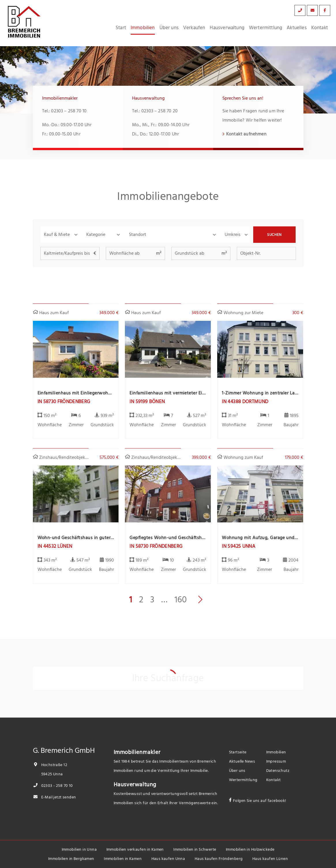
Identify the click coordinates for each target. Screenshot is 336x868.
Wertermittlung (265, 28)
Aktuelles (297, 28)
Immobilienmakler (137, 752)
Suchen (274, 235)
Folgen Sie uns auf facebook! (260, 801)
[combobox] (173, 234)
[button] (62, 234)
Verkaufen (194, 28)
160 (181, 600)
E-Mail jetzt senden (55, 797)
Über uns (169, 28)
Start (121, 28)
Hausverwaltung (227, 28)
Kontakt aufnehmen (246, 134)
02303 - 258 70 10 (53, 786)
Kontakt (320, 28)
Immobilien (143, 28)
